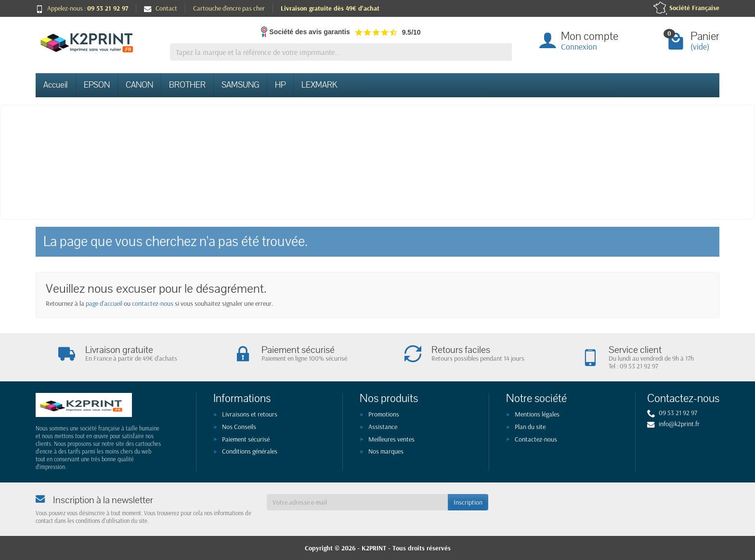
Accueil (56, 85)
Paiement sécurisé (246, 439)
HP (280, 85)
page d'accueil (104, 303)
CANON (139, 85)
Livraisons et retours (250, 414)
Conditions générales (250, 451)
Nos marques (386, 451)
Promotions (384, 414)
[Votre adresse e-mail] (357, 502)
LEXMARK (319, 85)
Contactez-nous (536, 439)
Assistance (383, 427)
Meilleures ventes (391, 439)
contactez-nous (153, 303)
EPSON (97, 85)
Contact (161, 8)
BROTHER (187, 85)
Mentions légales (537, 414)
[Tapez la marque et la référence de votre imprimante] (341, 52)
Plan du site (530, 427)
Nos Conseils (239, 427)
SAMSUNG (240, 85)
